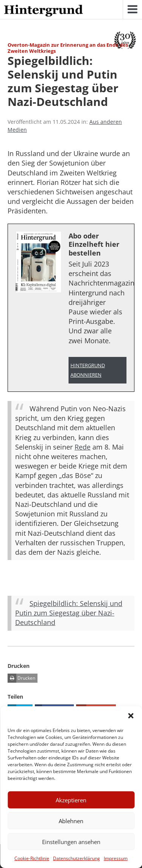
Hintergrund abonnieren (88, 370)
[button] (131, 716)
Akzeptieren (71, 800)
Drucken (21, 678)
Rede (83, 447)
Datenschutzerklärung (76, 858)
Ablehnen (71, 821)
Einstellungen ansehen (71, 842)
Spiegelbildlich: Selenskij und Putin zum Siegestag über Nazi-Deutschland (69, 613)
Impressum (116, 858)
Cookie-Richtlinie (32, 858)
